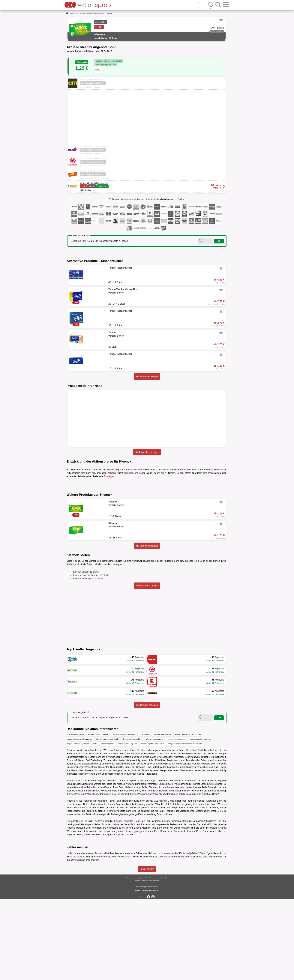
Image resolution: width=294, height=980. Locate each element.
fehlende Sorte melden (147, 667)
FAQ (142, 971)
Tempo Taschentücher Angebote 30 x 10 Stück (186, 825)
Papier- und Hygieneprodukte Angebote (82, 825)
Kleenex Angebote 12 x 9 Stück (153, 825)
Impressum (140, 968)
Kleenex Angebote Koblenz (132, 820)
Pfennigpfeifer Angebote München (188, 815)
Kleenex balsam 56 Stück (86, 653)
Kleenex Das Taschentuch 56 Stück (91, 656)
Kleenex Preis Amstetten (177, 820)
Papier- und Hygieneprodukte (81, 13)
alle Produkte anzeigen (147, 377)
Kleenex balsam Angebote (98, 815)
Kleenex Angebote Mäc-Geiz (200, 820)
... (106, 13)
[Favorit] (221, 20)
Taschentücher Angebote (128, 825)
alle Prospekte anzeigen (147, 452)
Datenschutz (153, 968)
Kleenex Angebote (108, 825)
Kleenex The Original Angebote (123, 815)
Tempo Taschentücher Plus (185, 889)
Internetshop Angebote (76, 815)
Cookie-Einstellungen (152, 971)
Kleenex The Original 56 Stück (88, 660)
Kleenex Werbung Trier (155, 820)
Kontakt (137, 971)
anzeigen (110, 476)
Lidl (206, 872)
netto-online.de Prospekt (162, 815)
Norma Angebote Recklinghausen (80, 820)
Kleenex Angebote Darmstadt (107, 820)
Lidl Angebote (144, 815)
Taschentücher (99, 13)
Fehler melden (147, 950)
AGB (147, 968)
